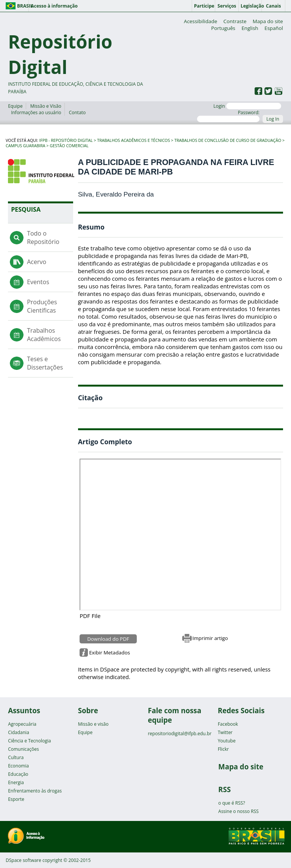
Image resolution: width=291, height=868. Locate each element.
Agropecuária (22, 724)
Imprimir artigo (210, 638)
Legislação (251, 6)
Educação (18, 774)
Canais (274, 6)
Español (274, 28)
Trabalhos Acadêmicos (44, 335)
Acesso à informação (54, 6)
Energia (16, 782)
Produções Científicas (42, 306)
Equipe (15, 106)
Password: (228, 116)
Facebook (228, 724)
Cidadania (19, 732)
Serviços (227, 6)
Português (223, 28)
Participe (204, 6)
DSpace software (23, 860)
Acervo (37, 262)
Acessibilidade (200, 21)
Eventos (38, 282)
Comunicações (23, 749)
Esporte (16, 799)
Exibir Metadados (110, 653)
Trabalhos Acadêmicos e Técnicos (133, 140)
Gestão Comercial (69, 146)
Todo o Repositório (43, 237)
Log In (273, 119)
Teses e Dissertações (45, 363)
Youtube (227, 741)
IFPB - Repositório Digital (66, 140)
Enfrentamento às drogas (35, 791)
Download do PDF (108, 639)
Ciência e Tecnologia (29, 741)
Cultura (16, 757)
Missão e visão (93, 724)
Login (247, 106)
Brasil (23, 6)
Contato (77, 112)
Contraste (235, 21)
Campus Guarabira (26, 146)
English (250, 28)
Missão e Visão (46, 106)
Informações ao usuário (36, 112)
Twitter (225, 732)
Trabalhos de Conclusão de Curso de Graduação (228, 140)
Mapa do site (268, 21)
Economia (18, 766)
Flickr (223, 749)
